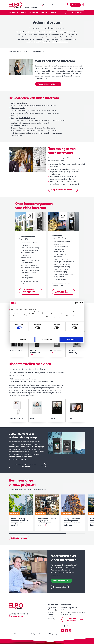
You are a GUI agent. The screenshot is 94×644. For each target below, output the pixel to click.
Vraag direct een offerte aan (61, 190)
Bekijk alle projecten (19, 540)
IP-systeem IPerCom (28, 131)
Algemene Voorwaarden (40, 634)
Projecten (44, 13)
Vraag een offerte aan (61, 582)
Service (53, 13)
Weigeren (23, 339)
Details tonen (76, 334)
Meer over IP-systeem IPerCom (62, 292)
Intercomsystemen (28, 52)
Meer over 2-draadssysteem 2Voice (29, 291)
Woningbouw (13, 13)
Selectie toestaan (47, 339)
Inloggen (51, 612)
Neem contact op (60, 589)
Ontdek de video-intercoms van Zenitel (26, 466)
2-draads (47, 42)
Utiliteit (24, 13)
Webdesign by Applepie (54, 634)
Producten (46, 5)
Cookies (11, 634)
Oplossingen (34, 13)
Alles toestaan (71, 339)
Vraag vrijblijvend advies (47, 85)
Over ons (55, 5)
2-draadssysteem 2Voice (43, 128)
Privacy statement (27, 634)
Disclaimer (17, 634)
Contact (75, 5)
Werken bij (63, 5)
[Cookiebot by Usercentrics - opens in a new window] (76, 303)
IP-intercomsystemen (60, 42)
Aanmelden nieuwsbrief (72, 620)
